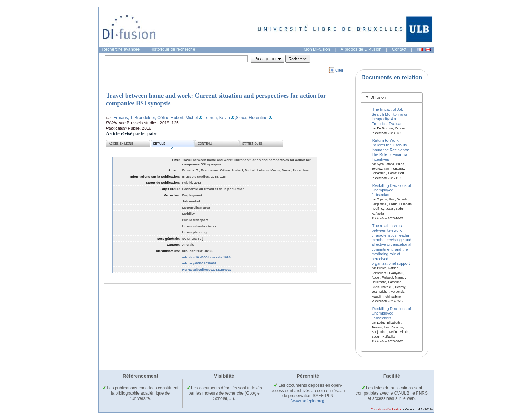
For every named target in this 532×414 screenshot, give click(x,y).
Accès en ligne (121, 144)
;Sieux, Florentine (251, 118)
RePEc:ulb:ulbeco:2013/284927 (207, 270)
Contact (399, 49)
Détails (165, 145)
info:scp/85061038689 (200, 263)
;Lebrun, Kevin (216, 118)
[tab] (392, 98)
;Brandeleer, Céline (151, 118)
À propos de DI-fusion (361, 49)
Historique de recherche (173, 49)
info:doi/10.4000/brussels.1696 (206, 257)
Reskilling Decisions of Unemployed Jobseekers (391, 190)
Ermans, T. (123, 118)
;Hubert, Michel (184, 118)
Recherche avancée (121, 49)
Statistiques (252, 144)
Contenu (205, 144)
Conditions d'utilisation (386, 409)
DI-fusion (378, 97)
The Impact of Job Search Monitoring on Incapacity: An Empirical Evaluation (390, 116)
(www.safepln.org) (307, 401)
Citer (339, 70)
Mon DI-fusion (317, 49)
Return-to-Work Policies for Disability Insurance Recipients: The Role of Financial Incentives (390, 150)
